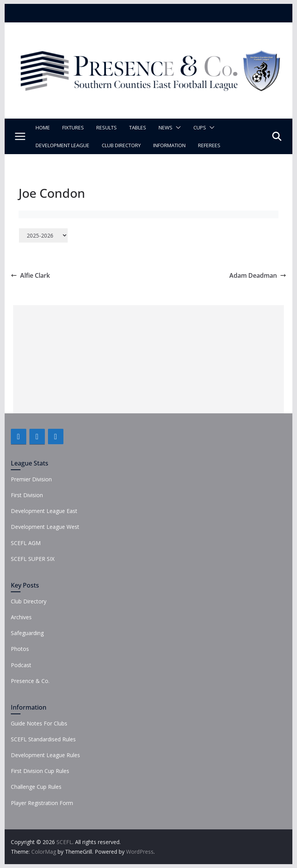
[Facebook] (19, 437)
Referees (209, 145)
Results (107, 127)
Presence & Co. (30, 681)
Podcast (21, 665)
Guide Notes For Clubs (39, 723)
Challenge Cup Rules (36, 787)
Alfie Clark (30, 275)
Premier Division (31, 479)
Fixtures (73, 127)
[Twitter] (37, 437)
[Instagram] (56, 437)
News (166, 127)
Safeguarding (27, 633)
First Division (27, 495)
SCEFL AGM (26, 543)
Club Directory (121, 145)
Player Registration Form (42, 803)
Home (43, 127)
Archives (21, 617)
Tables (138, 127)
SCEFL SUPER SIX (33, 559)
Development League (62, 145)
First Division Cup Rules (40, 771)
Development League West (45, 527)
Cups (200, 127)
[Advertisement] (148, 359)
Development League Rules (45, 755)
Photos (20, 649)
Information (169, 145)
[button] (177, 127)
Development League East (44, 511)
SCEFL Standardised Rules (43, 739)
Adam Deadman (258, 275)
